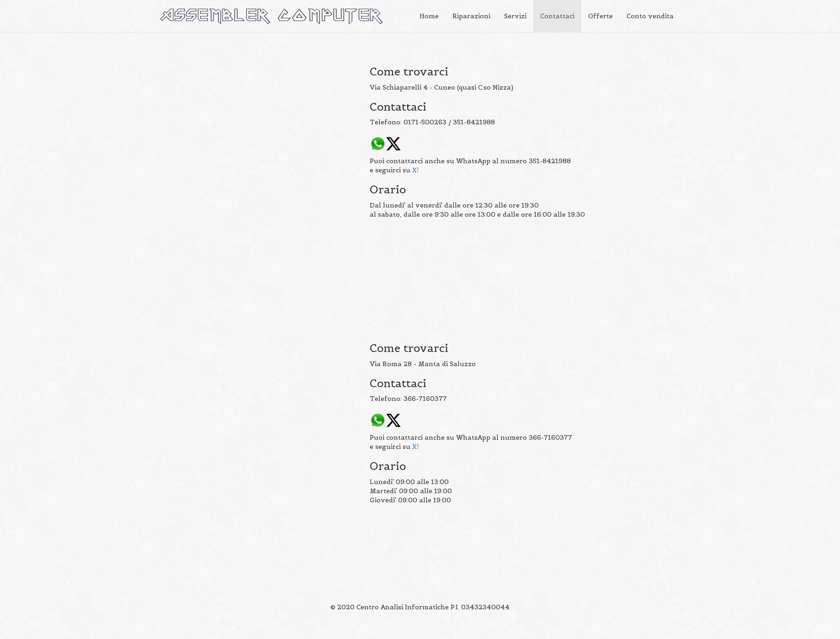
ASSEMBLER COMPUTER (271, 16)
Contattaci (557, 16)
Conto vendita (650, 16)
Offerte (601, 16)
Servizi (515, 16)
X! (416, 170)
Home (429, 16)
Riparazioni (471, 16)
